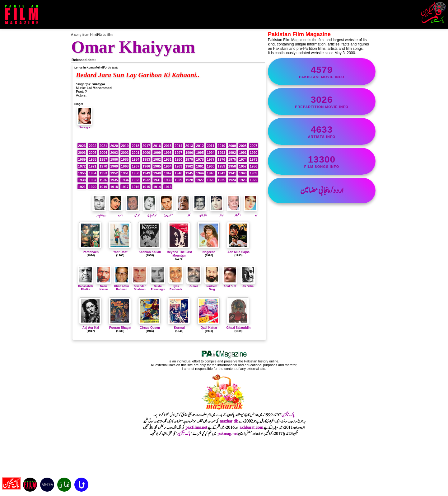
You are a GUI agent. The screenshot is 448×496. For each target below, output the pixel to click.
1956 (254, 166)
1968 (125, 166)
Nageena (209, 252)
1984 (135, 159)
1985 (125, 159)
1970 (103, 166)
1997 (178, 153)
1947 (168, 173)
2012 (200, 146)
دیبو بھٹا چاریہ (99, 213)
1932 (146, 180)
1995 (200, 153)
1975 (232, 159)
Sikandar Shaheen (140, 286)
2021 (103, 146)
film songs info (322, 161)
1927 (200, 180)
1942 (221, 173)
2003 (114, 153)
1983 (146, 159)
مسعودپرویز (166, 213)
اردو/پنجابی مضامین (322, 191)
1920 (92, 187)
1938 (82, 180)
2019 (125, 146)
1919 (103, 187)
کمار (183, 213)
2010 (221, 146)
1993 (221, 153)
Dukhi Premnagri (158, 286)
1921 (82, 187)
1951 (125, 173)
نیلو (250, 213)
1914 (157, 187)
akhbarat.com (251, 428)
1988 (92, 159)
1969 (114, 166)
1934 (125, 180)
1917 (125, 187)
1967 (135, 166)
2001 (135, 153)
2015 (168, 146)
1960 (211, 166)
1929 (178, 180)
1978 (200, 159)
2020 (114, 146)
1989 (82, 159)
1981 (168, 159)
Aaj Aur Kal (91, 328)
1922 (254, 180)
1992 (232, 153)
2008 (243, 146)
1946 (178, 173)
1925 (221, 180)
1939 (254, 173)
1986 (114, 159)
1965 (157, 166)
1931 (157, 180)
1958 (232, 166)
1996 (189, 153)
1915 (146, 187)
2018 (135, 146)
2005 (92, 153)
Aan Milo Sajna (238, 252)
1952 (114, 173)
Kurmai (179, 328)
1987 (103, 159)
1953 (103, 173)
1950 (135, 173)
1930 (168, 180)
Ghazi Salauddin (239, 328)
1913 (168, 187)
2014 (178, 146)
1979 (189, 159)
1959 (221, 166)
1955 (82, 173)
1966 (146, 166)
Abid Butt (230, 285)
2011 (211, 146)
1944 (200, 173)
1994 (211, 153)
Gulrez (194, 285)
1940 (243, 173)
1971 (92, 166)
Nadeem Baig (212, 286)
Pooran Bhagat (120, 328)
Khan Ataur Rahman (122, 286)
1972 (82, 166)
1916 (135, 187)
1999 (157, 153)
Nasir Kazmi (104, 286)
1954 (92, 173)
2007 (254, 146)
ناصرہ (116, 213)
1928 (189, 180)
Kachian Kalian (150, 252)
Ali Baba (248, 285)
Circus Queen (150, 328)
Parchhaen (91, 252)
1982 (157, 159)
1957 (243, 166)
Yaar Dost (120, 252)
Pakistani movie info (322, 72)
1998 (168, 153)
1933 (135, 180)
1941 (232, 173)
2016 (157, 146)
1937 (92, 180)
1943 (211, 173)
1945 (189, 173)
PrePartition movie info (322, 102)
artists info (322, 131)
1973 (254, 159)
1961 (200, 166)
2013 (189, 146)
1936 (103, 180)
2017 (146, 146)
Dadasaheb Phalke (86, 286)
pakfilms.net (196, 428)
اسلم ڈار (234, 213)
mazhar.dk (229, 421)
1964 (168, 166)
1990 (254, 153)
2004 (103, 153)
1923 (243, 180)
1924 (232, 180)
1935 (114, 180)
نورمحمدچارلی (150, 213)
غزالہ (217, 213)
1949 (146, 173)
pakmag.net (228, 434)
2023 (82, 146)
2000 (146, 153)
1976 (221, 159)
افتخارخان (200, 213)
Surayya (85, 126)
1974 (243, 159)
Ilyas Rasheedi (176, 286)
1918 (114, 187)
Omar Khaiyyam (133, 47)
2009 (232, 146)
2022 (92, 146)
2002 (125, 153)
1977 (211, 159)
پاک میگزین (288, 415)
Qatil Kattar (209, 328)
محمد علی (133, 213)
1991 (243, 153)
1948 (157, 173)
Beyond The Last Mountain (179, 254)
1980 (178, 159)
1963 (178, 166)
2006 (82, 153)
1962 (189, 166)
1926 (211, 180)
